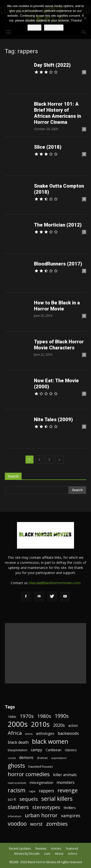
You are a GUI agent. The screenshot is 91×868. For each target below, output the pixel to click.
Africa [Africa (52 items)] (15, 733)
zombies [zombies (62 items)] (57, 824)
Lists (47, 854)
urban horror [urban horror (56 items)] (41, 815)
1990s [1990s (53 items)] (62, 716)
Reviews (41, 849)
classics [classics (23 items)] (71, 750)
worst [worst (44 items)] (36, 824)
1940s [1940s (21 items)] (12, 717)
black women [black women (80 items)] (50, 741)
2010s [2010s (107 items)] (40, 724)
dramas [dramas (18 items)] (42, 758)
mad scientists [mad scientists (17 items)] (17, 783)
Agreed (34, 27)
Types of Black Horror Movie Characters (59, 345)
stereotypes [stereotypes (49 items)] (46, 807)
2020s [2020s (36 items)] (59, 725)
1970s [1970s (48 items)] (27, 716)
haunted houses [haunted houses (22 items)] (41, 766)
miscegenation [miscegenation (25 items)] (41, 783)
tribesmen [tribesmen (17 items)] (15, 816)
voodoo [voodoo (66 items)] (17, 824)
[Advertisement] (45, 653)
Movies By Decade (27, 854)
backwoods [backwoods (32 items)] (68, 733)
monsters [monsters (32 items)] (66, 782)
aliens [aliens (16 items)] (29, 734)
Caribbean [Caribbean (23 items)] (54, 750)
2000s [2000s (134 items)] (18, 724)
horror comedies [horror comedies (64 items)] (29, 774)
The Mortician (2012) (58, 225)
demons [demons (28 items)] (26, 758)
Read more (54, 27)
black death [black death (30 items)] (18, 742)
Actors (72, 854)
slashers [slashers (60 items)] (18, 807)
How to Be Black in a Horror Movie (57, 306)
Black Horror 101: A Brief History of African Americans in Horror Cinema (58, 113)
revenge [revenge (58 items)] (68, 790)
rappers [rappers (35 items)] (46, 791)
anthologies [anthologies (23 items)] (45, 733)
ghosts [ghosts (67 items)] (16, 766)
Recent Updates (20, 849)
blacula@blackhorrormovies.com (55, 583)
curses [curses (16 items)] (12, 758)
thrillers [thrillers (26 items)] (70, 808)
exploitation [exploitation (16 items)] (59, 758)
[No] (85, 18)
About (59, 854)
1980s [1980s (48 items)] (44, 716)
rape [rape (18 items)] (32, 791)
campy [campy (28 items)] (37, 750)
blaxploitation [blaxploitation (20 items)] (18, 750)
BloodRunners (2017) (58, 264)
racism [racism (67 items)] (17, 790)
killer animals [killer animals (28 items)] (65, 775)
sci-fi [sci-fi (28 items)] (12, 799)
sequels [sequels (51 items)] (29, 799)
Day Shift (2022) (52, 65)
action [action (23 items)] (73, 725)
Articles (56, 849)
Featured (72, 849)
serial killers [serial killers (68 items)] (57, 799)
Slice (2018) (48, 147)
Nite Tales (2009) (53, 419)
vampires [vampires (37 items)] (71, 816)
